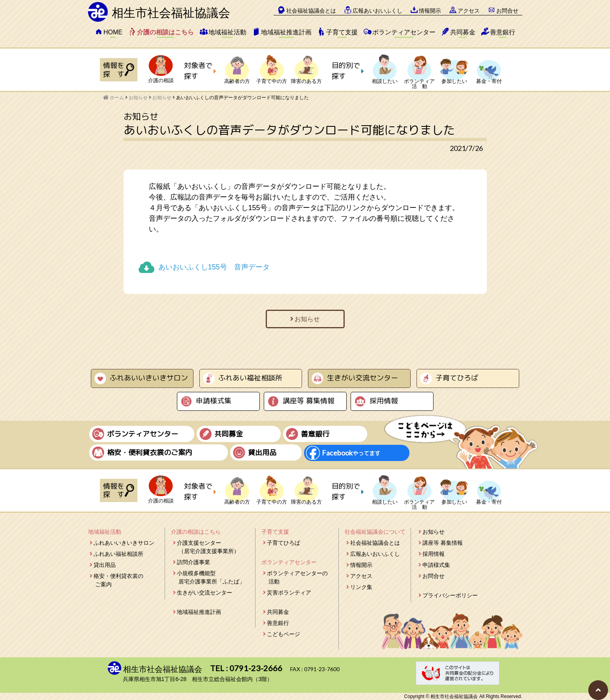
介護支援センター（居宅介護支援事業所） (208, 547)
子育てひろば (457, 378)
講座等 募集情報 (309, 401)
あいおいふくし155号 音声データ (214, 267)
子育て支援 (342, 32)
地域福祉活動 (227, 32)
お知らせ (162, 98)
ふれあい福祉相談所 (250, 378)
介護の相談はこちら (165, 32)
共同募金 (463, 32)
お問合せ (507, 11)
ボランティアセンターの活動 (297, 577)
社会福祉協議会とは (311, 11)
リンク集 (361, 587)
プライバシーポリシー (450, 595)
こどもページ (283, 634)
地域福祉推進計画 (286, 32)
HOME (113, 32)
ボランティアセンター (404, 32)
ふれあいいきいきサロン (149, 378)
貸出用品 (105, 565)
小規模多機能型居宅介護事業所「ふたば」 (211, 577)
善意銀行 (503, 32)
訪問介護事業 (193, 562)
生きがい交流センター (362, 378)
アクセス (469, 11)
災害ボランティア (289, 593)
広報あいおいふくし (377, 11)
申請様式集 (214, 401)
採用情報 (384, 401)
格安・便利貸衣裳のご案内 (118, 580)
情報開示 (430, 11)
